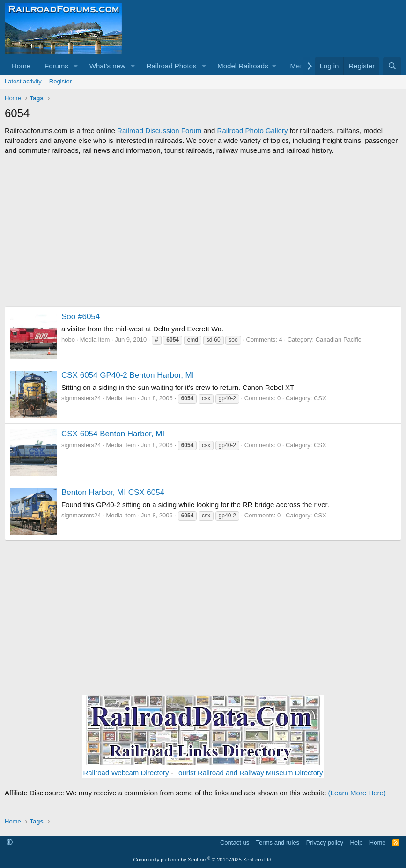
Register (60, 81)
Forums (56, 66)
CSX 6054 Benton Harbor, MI (113, 434)
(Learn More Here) (357, 793)
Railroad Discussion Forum (159, 131)
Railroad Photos (172, 66)
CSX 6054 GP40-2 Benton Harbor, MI (128, 375)
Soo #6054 (81, 317)
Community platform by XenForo (203, 860)
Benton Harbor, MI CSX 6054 (113, 492)
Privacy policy (325, 842)
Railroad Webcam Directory (126, 773)
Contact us (235, 842)
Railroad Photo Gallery (253, 131)
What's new (107, 66)
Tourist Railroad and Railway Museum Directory (249, 773)
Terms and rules (278, 842)
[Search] (392, 66)
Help (357, 842)
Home (21, 66)
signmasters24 (81, 398)
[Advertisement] (203, 231)
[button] (76, 66)
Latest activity (23, 81)
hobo (68, 340)
